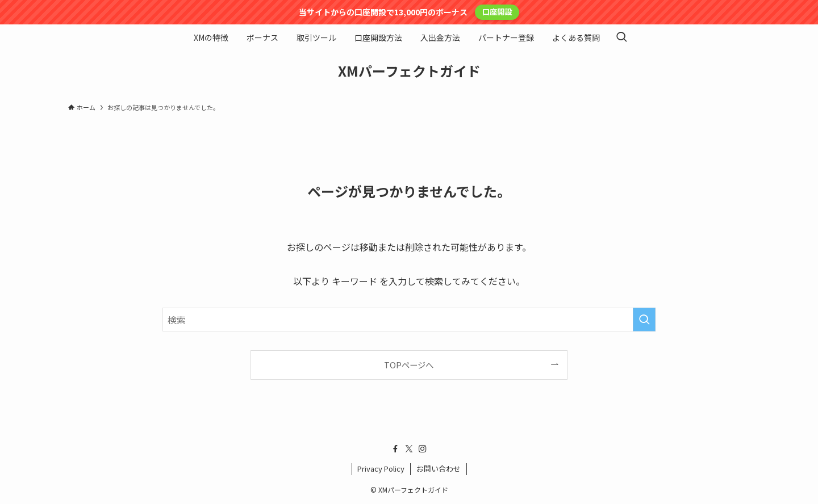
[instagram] (423, 449)
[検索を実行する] (644, 320)
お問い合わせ (439, 469)
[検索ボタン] (621, 37)
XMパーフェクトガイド (409, 71)
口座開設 (497, 12)
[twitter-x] (409, 449)
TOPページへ (409, 365)
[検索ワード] (409, 320)
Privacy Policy (381, 469)
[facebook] (395, 449)
